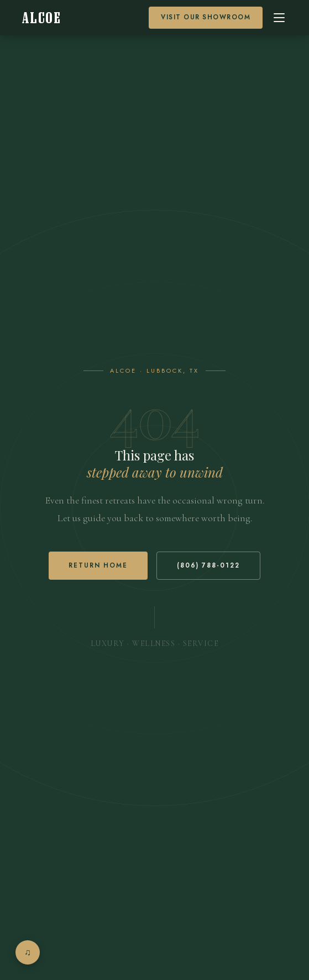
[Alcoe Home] (41, 18)
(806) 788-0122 (208, 565)
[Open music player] (28, 952)
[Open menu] (279, 18)
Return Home (98, 565)
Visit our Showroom (206, 17)
